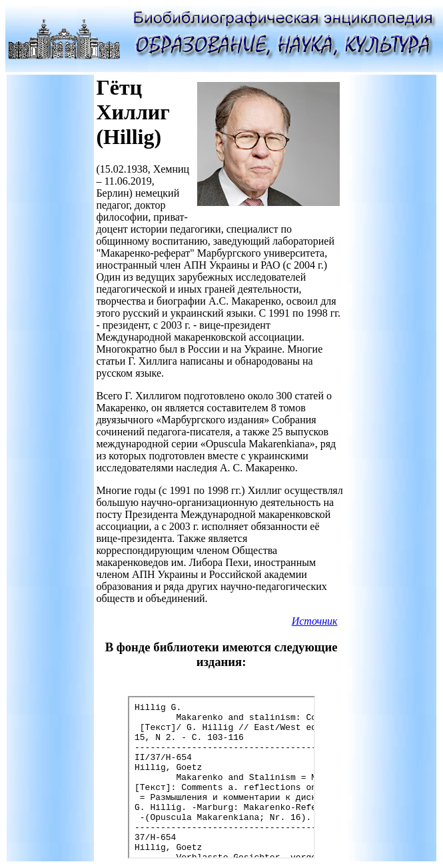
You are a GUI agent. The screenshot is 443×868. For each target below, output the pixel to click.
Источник (315, 621)
